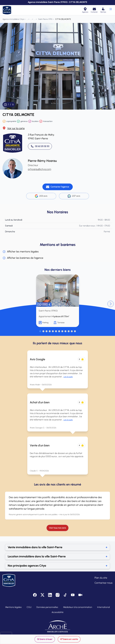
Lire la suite (68, 377)
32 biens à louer (45, 639)
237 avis (74, 196)
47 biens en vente (69, 639)
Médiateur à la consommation (78, 607)
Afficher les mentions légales (21, 252)
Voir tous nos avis (57, 528)
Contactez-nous (103, 583)
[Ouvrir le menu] (111, 10)
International (103, 607)
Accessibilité (57, 612)
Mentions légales (13, 607)
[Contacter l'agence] (58, 187)
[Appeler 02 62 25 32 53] (40, 146)
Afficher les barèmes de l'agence (23, 258)
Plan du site (101, 578)
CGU (29, 607)
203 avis (41, 196)
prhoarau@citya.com (40, 169)
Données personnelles (47, 607)
